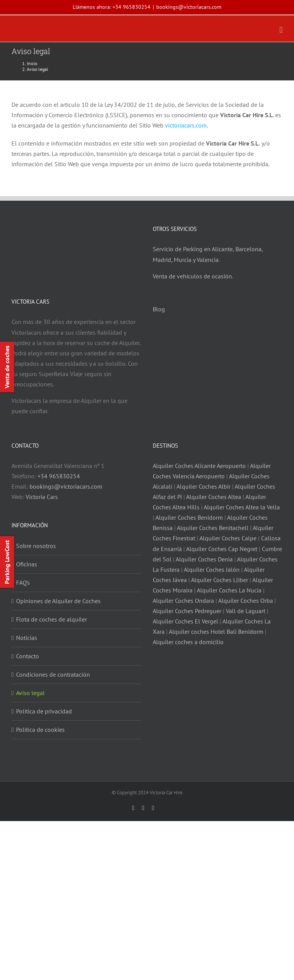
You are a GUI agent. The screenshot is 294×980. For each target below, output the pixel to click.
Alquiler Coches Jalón (212, 569)
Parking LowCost (7, 562)
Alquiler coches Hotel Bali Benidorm (216, 632)
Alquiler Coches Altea (214, 497)
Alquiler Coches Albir (203, 486)
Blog (159, 309)
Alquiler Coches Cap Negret (222, 549)
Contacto (28, 656)
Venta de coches (7, 367)
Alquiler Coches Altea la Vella (242, 507)
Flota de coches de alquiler (51, 619)
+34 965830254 (131, 7)
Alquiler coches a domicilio (188, 642)
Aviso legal (30, 693)
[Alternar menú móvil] (281, 30)
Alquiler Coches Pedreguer (187, 611)
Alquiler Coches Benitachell (213, 528)
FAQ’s (23, 582)
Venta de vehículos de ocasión (192, 276)
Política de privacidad (44, 711)
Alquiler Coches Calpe (228, 538)
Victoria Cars (42, 497)
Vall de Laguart (246, 611)
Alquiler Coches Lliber (220, 580)
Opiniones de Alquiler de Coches (58, 601)
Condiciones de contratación (53, 674)
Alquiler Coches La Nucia (229, 590)
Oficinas (27, 564)
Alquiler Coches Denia (204, 559)
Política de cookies (40, 730)
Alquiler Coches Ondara (183, 600)
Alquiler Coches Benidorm (189, 517)
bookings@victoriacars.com (189, 7)
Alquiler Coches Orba (246, 600)
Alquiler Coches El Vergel (185, 621)
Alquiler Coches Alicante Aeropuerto (200, 466)
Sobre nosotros (36, 546)
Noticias (27, 638)
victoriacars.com (186, 125)
